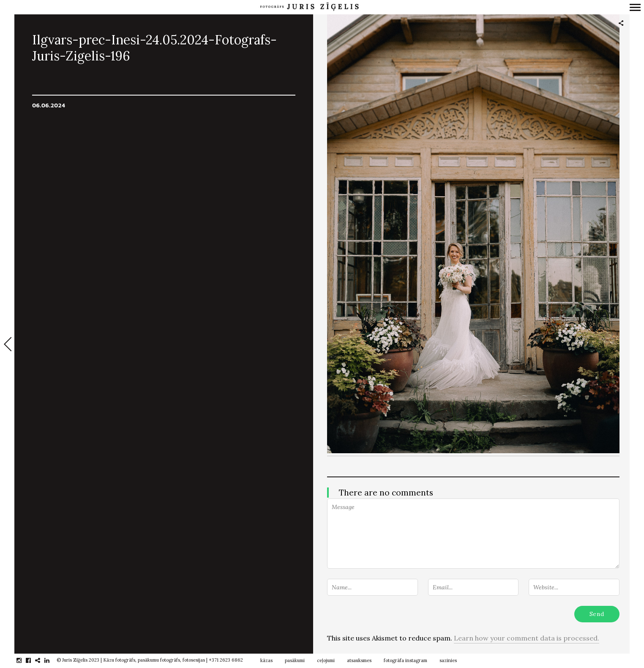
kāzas (266, 660)
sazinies (448, 660)
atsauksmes (359, 660)
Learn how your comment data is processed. (527, 638)
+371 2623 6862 (226, 660)
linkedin (51, 660)
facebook (33, 660)
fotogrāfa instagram (405, 660)
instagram (23, 660)
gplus (42, 660)
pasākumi (295, 660)
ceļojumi (326, 660)
